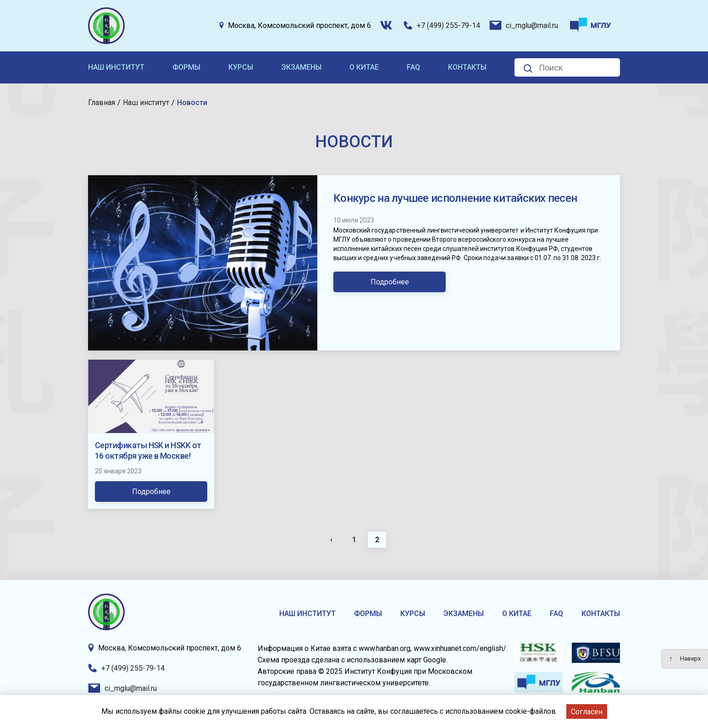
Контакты (467, 67)
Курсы (241, 67)
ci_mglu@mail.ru (524, 25)
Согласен (587, 712)
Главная (102, 103)
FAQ (413, 67)
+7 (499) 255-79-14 (442, 25)
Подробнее (390, 282)
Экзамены (301, 67)
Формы (186, 67)
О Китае (364, 67)
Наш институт (116, 67)
